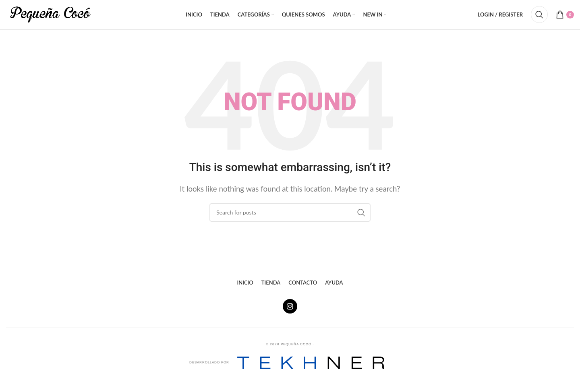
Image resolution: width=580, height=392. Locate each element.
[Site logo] (50, 17)
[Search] (539, 18)
